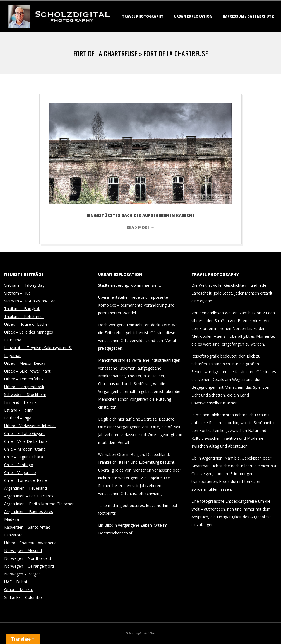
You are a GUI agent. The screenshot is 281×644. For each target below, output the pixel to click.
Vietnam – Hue (17, 293)
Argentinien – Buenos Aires (29, 511)
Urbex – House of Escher (27, 324)
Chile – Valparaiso (20, 472)
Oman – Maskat (19, 590)
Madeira (12, 519)
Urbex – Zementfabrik (24, 379)
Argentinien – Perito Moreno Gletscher (39, 504)
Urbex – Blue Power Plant (27, 371)
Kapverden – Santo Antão (27, 527)
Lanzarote (13, 535)
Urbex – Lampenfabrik (24, 387)
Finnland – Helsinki (21, 402)
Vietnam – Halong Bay (24, 285)
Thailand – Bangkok (22, 309)
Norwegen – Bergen (22, 574)
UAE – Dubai (15, 582)
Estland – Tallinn (19, 410)
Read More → (141, 227)
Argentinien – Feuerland (26, 488)
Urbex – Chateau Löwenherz (30, 543)
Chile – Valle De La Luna (26, 441)
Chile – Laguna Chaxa (24, 457)
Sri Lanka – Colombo (23, 597)
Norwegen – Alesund (23, 551)
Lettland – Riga (18, 418)
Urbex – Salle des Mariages (29, 332)
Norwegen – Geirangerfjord (29, 566)
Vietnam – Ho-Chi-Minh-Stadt (31, 301)
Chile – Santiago (19, 465)
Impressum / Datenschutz (248, 16)
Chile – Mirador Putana (25, 449)
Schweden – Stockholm (25, 394)
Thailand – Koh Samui (24, 316)
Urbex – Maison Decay (25, 363)
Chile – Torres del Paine (26, 480)
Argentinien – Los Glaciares (29, 496)
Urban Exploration (193, 16)
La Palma (13, 340)
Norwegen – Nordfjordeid (27, 558)
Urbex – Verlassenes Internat (30, 426)
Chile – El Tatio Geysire (25, 433)
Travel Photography (143, 16)
